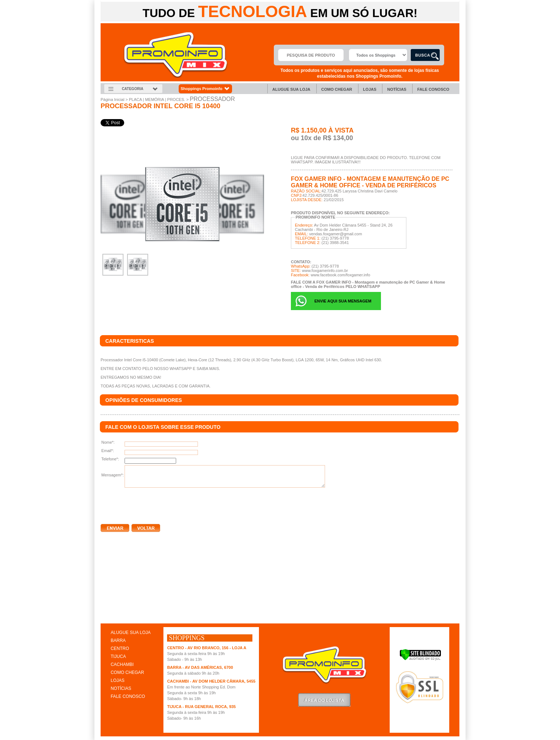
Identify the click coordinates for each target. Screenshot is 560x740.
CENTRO (120, 648)
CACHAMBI (122, 664)
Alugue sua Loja (291, 89)
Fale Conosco (433, 89)
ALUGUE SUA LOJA (131, 633)
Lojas (370, 89)
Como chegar (337, 89)
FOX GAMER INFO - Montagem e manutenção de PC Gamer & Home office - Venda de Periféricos (370, 182)
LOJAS (118, 680)
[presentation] (156, 504)
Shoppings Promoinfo (205, 89)
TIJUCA (118, 656)
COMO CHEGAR (127, 672)
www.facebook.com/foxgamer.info (340, 275)
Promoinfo (176, 55)
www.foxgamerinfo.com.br (325, 271)
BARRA (118, 641)
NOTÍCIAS (121, 688)
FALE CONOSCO (128, 696)
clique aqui (111, 616)
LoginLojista (324, 700)
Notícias (397, 89)
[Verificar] (420, 659)
